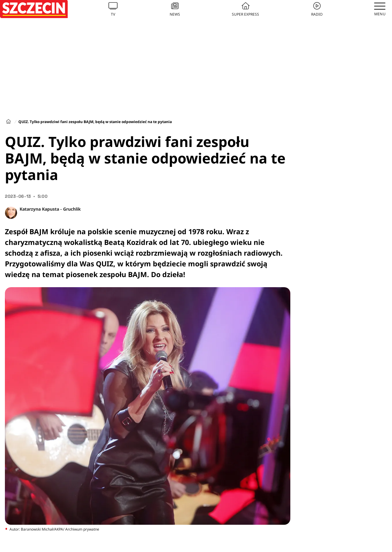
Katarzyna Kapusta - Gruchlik (50, 209)
